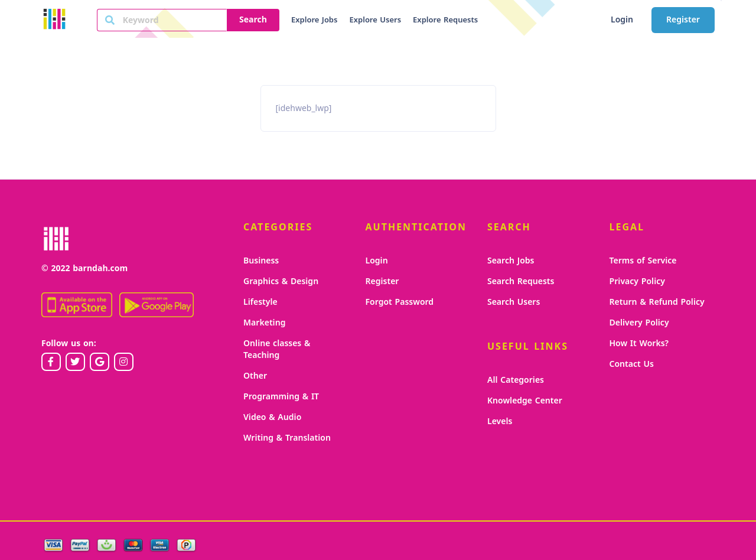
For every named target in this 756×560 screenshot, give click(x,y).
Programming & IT (281, 397)
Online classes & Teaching (277, 349)
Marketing (264, 323)
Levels (500, 421)
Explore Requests (445, 20)
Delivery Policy (639, 323)
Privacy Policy (637, 281)
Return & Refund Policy (657, 302)
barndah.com (100, 268)
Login (622, 20)
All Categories (516, 380)
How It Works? (639, 344)
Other (255, 376)
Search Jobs (511, 261)
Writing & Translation (287, 438)
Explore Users (375, 20)
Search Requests (521, 281)
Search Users (514, 302)
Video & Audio (272, 417)
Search (253, 20)
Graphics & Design (281, 281)
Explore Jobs (314, 20)
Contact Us (632, 364)
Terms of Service (643, 261)
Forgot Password (400, 302)
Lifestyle (260, 302)
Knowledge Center (525, 401)
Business (261, 261)
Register (683, 20)
